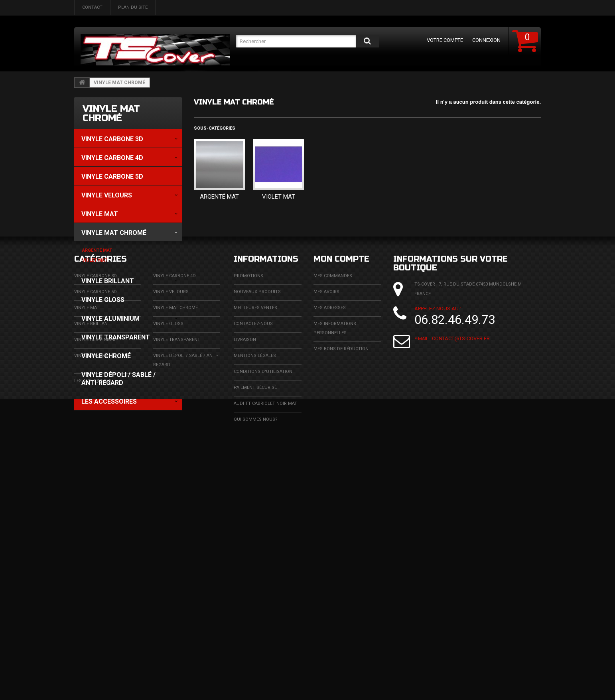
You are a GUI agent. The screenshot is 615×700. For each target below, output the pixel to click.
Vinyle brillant (92, 564)
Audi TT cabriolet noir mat (265, 644)
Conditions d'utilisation (263, 612)
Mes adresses (330, 548)
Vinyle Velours (171, 532)
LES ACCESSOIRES (93, 621)
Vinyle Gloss (168, 564)
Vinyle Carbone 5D (96, 532)
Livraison (245, 580)
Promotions (248, 516)
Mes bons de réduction (341, 589)
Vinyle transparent (177, 580)
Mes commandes (333, 516)
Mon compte (341, 499)
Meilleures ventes (255, 548)
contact (92, 7)
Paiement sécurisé (255, 628)
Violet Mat (279, 197)
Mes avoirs (326, 532)
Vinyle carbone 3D (96, 516)
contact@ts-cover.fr (461, 581)
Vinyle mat (87, 548)
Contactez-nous (253, 564)
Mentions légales (255, 596)
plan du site (133, 7)
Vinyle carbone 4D (174, 516)
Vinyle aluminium (95, 580)
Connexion (486, 40)
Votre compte (445, 40)
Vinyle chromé (91, 596)
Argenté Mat (219, 197)
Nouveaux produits (257, 532)
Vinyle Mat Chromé (175, 548)
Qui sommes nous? (256, 660)
